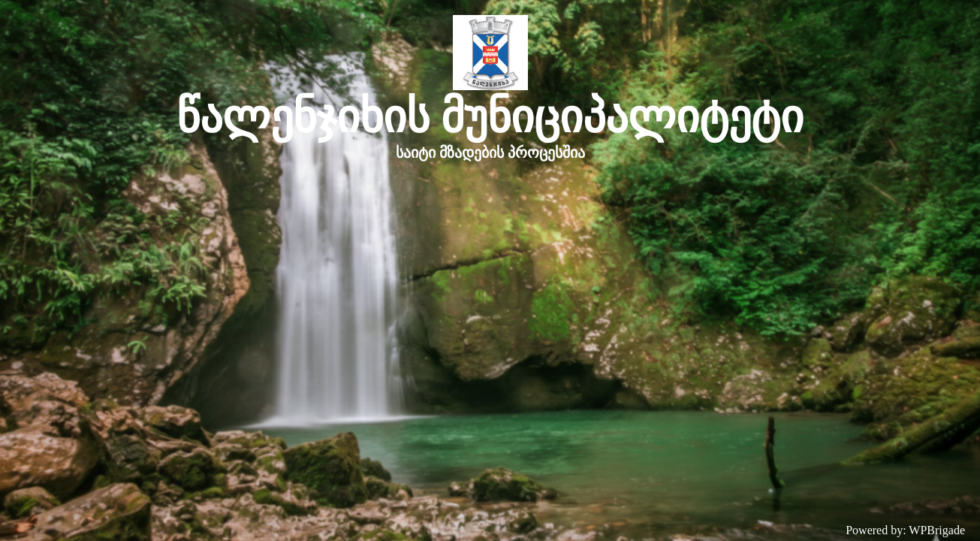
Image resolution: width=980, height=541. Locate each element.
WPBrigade (937, 530)
